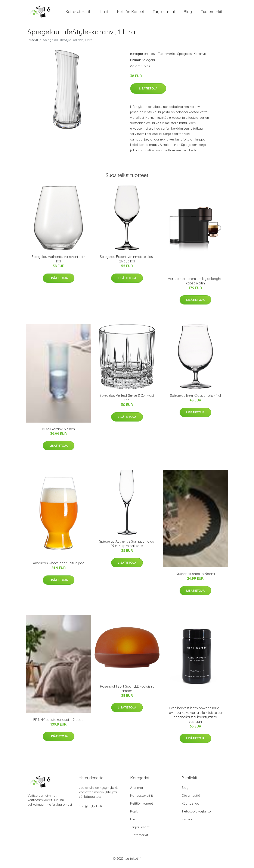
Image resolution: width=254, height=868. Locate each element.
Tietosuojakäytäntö (196, 813)
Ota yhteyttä (191, 798)
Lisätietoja (148, 91)
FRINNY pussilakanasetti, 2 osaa (58, 722)
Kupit (134, 813)
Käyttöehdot (191, 806)
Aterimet (137, 790)
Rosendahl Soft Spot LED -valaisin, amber (127, 691)
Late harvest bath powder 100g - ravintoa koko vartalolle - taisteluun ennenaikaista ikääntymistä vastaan (195, 717)
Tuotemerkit (212, 13)
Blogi (188, 13)
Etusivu (33, 42)
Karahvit (200, 56)
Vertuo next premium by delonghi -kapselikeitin (195, 283)
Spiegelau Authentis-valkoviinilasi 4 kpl (59, 261)
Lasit (104, 13)
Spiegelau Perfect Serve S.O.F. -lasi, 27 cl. (127, 400)
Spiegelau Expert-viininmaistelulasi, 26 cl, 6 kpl (127, 261)
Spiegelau (185, 56)
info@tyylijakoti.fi (92, 808)
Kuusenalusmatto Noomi (195, 576)
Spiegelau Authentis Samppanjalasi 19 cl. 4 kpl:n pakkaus (127, 546)
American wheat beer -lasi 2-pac (59, 565)
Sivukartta (189, 821)
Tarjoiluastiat (164, 13)
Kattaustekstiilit (79, 13)
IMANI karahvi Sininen (59, 431)
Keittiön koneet (131, 13)
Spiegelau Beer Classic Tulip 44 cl (195, 398)
